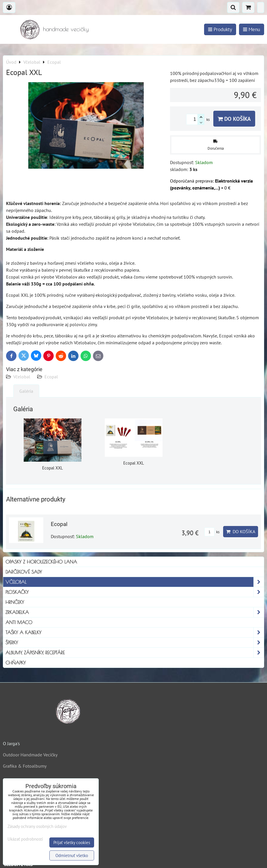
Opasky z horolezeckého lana (41, 562)
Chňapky (16, 663)
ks (212, 532)
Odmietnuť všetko (72, 855)
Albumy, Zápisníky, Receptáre (135, 653)
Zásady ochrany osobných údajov (37, 826)
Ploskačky (135, 592)
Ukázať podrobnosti (25, 839)
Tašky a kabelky (135, 632)
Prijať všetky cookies (72, 842)
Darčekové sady (24, 572)
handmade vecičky (66, 29)
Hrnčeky (15, 602)
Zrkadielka (135, 612)
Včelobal (22, 377)
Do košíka (234, 119)
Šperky (135, 642)
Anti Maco (19, 622)
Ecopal (51, 377)
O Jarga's (11, 743)
